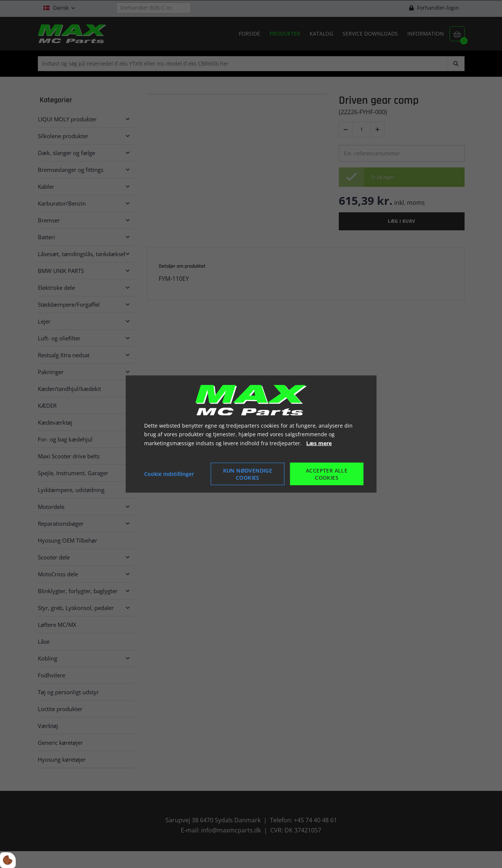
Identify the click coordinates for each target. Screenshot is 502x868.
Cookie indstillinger (169, 474)
